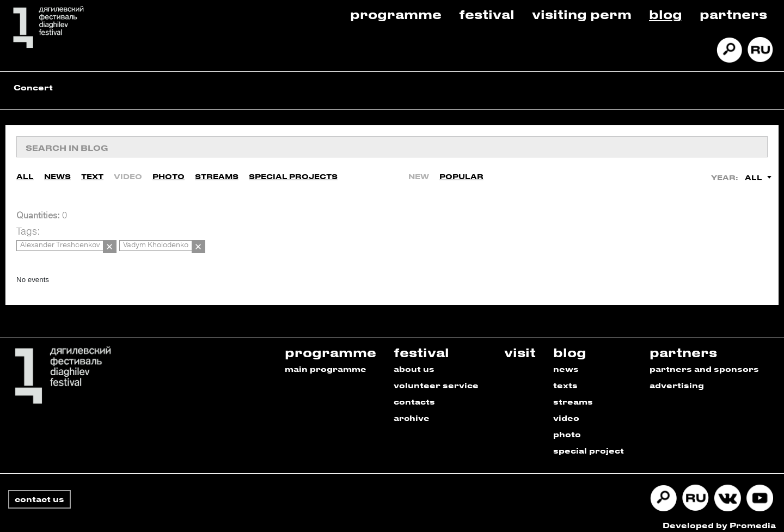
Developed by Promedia (719, 518)
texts (565, 378)
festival (421, 344)
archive (412, 410)
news (566, 361)
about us (414, 361)
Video (128, 174)
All (25, 174)
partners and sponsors (704, 361)
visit (520, 344)
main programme (326, 361)
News (57, 174)
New (419, 174)
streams (573, 394)
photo (567, 427)
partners (683, 344)
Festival (487, 14)
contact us (39, 491)
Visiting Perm (582, 14)
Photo (169, 174)
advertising (677, 378)
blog (570, 344)
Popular (461, 174)
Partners (733, 14)
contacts (414, 394)
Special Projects (293, 174)
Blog (666, 14)
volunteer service (436, 378)
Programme (396, 14)
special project (589, 443)
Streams (217, 174)
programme (330, 344)
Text (92, 174)
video (566, 410)
